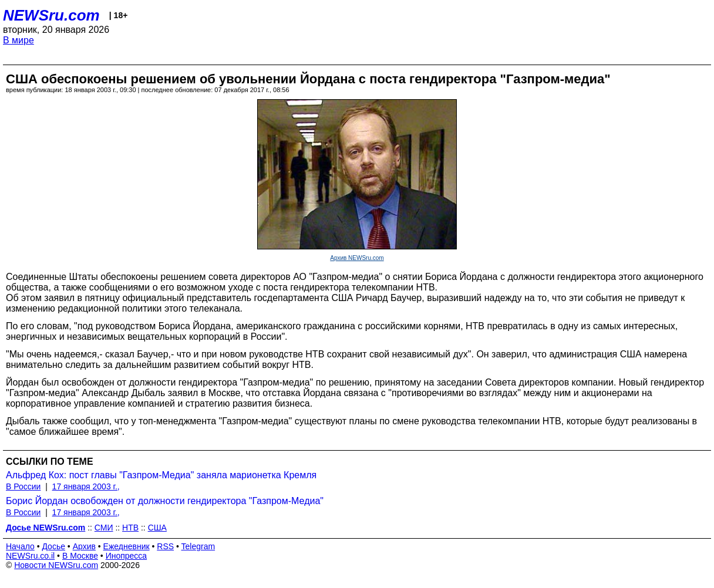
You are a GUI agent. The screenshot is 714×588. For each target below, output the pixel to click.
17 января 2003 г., (86, 486)
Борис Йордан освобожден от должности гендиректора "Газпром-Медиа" (165, 501)
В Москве (80, 556)
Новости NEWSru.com (56, 565)
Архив (84, 546)
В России (23, 486)
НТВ (130, 528)
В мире (18, 40)
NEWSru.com (51, 15)
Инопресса (127, 556)
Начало (20, 546)
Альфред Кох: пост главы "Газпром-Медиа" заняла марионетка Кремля (161, 475)
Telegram (198, 546)
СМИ (104, 528)
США (157, 528)
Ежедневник (127, 546)
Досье (53, 546)
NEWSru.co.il (30, 556)
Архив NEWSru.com (357, 258)
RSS (165, 546)
